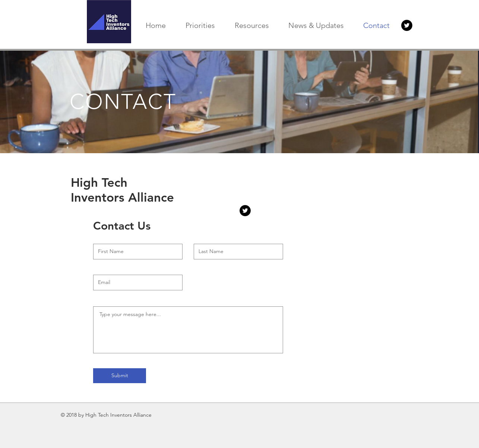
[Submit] (120, 376)
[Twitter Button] (407, 25)
